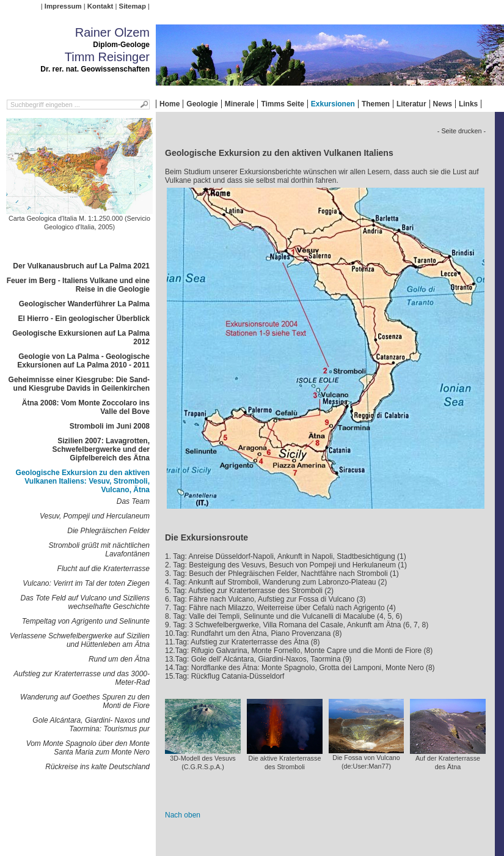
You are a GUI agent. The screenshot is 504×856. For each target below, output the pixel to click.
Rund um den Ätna (119, 659)
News (443, 104)
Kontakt (100, 6)
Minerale (240, 104)
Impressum (63, 6)
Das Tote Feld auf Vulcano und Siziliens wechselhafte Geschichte (85, 602)
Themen (376, 104)
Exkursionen (333, 104)
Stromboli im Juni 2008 (110, 426)
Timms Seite (282, 104)
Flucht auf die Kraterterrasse (104, 569)
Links (468, 104)
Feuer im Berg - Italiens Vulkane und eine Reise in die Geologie (78, 285)
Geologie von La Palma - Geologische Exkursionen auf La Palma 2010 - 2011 (83, 361)
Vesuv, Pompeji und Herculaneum (95, 516)
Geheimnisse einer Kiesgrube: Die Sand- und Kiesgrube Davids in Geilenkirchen (79, 384)
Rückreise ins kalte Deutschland (97, 767)
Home (170, 104)
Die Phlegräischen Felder (108, 531)
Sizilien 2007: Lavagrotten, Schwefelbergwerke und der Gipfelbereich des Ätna (101, 449)
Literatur (411, 104)
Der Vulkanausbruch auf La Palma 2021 (81, 266)
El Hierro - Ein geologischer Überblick (84, 319)
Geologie (202, 104)
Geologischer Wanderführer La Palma (84, 304)
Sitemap (133, 6)
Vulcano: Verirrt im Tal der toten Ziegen (86, 583)
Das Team (133, 501)
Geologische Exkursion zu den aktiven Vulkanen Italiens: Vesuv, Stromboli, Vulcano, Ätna (83, 481)
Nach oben (183, 815)
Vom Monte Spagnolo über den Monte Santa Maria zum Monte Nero (88, 748)
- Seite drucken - (462, 131)
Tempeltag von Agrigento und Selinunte (86, 621)
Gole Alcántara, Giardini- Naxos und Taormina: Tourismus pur (91, 725)
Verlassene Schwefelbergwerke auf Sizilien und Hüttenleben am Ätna (80, 640)
